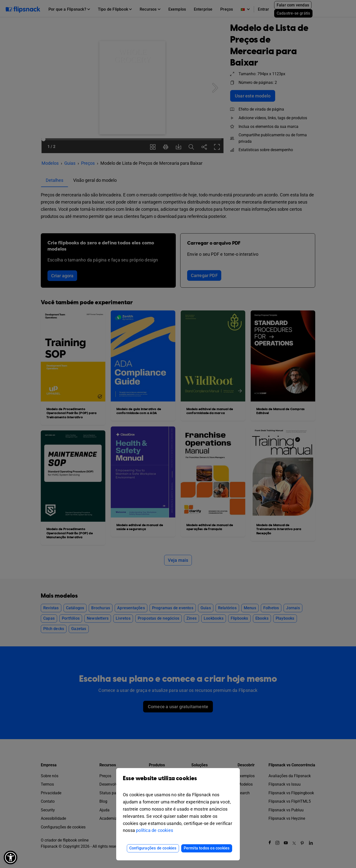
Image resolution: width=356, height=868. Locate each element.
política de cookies (155, 830)
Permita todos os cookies (207, 848)
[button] (11, 857)
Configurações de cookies (153, 848)
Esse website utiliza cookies (178, 782)
